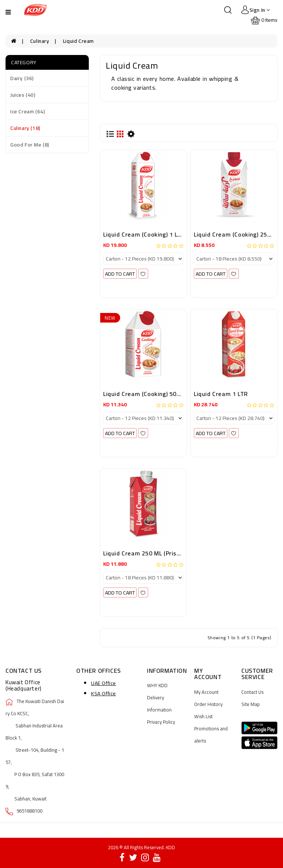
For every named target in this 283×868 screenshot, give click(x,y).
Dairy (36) (22, 78)
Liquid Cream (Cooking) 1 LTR (144, 234)
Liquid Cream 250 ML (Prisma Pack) (153, 553)
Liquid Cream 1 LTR (221, 394)
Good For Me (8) (30, 145)
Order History (208, 704)
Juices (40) (23, 95)
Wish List (203, 716)
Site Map (251, 704)
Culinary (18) (25, 128)
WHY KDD (157, 685)
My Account (206, 692)
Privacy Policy (161, 722)
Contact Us (252, 692)
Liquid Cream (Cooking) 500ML (146, 394)
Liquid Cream (78, 41)
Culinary (40, 41)
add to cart (120, 274)
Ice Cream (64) (28, 111)
